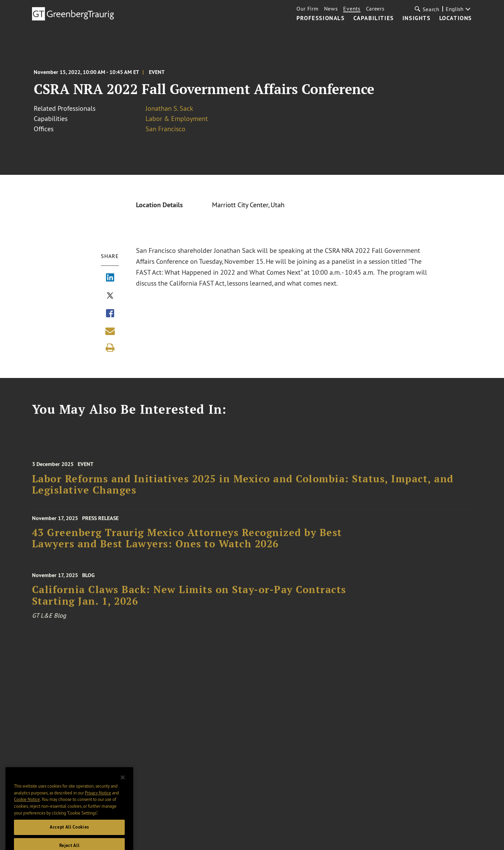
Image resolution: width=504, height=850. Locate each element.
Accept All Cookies (69, 833)
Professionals (321, 18)
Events (352, 9)
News (331, 9)
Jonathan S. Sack (169, 108)
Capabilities (374, 18)
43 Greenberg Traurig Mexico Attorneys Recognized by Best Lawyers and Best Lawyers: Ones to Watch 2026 (187, 541)
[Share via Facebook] (110, 314)
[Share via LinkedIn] (110, 278)
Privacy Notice (98, 799)
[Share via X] (110, 296)
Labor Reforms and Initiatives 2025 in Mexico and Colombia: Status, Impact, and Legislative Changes (243, 488)
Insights (417, 18)
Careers (375, 9)
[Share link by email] (110, 331)
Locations (456, 18)
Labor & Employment (177, 118)
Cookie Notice (27, 806)
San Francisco (165, 129)
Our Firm (308, 9)
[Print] (110, 348)
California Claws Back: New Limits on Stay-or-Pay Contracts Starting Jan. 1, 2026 (189, 599)
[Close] (123, 784)
